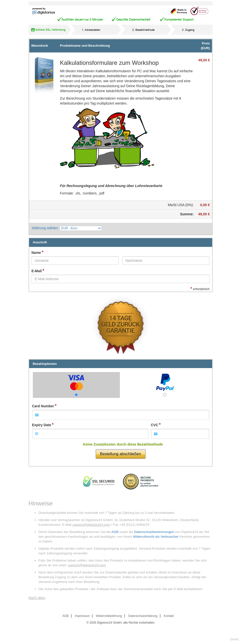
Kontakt (169, 616)
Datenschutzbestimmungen (154, 532)
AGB (115, 532)
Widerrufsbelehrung (109, 616)
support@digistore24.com (91, 525)
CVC (155, 425)
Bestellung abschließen (120, 454)
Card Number (43, 406)
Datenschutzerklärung (143, 616)
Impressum (82, 616)
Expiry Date (42, 425)
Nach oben (37, 598)
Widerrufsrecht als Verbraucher (156, 537)
